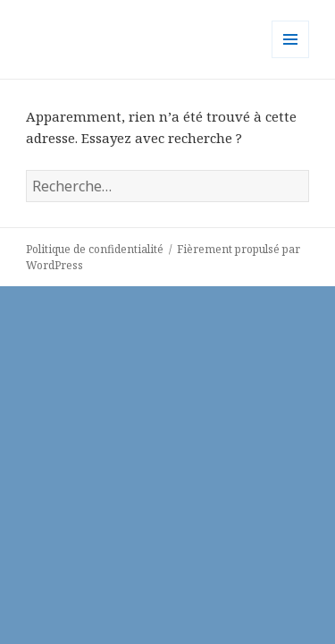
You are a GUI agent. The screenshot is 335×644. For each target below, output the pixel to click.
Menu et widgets (291, 58)
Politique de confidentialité (95, 249)
